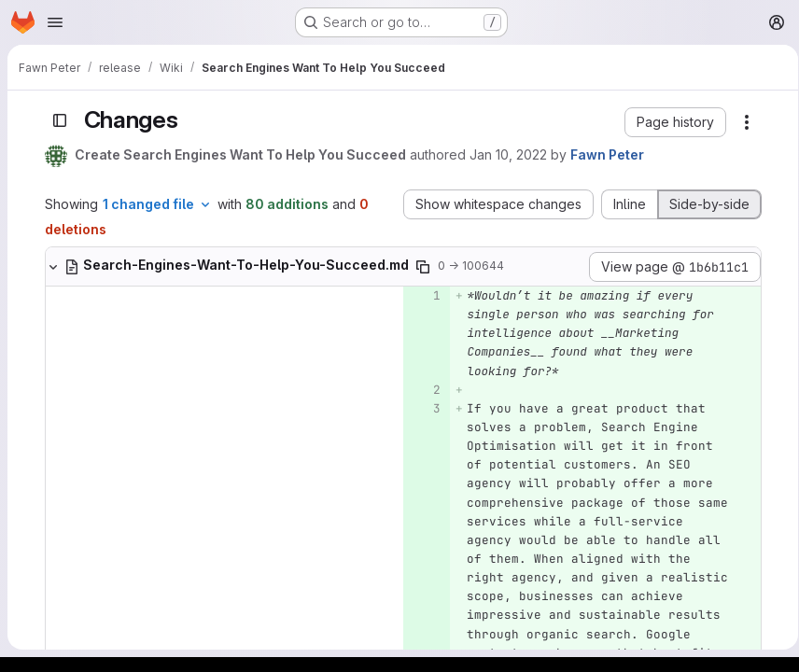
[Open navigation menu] (55, 22)
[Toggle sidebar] (56, 120)
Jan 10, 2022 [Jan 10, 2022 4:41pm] (505, 154)
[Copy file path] (419, 267)
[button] (672, 122)
